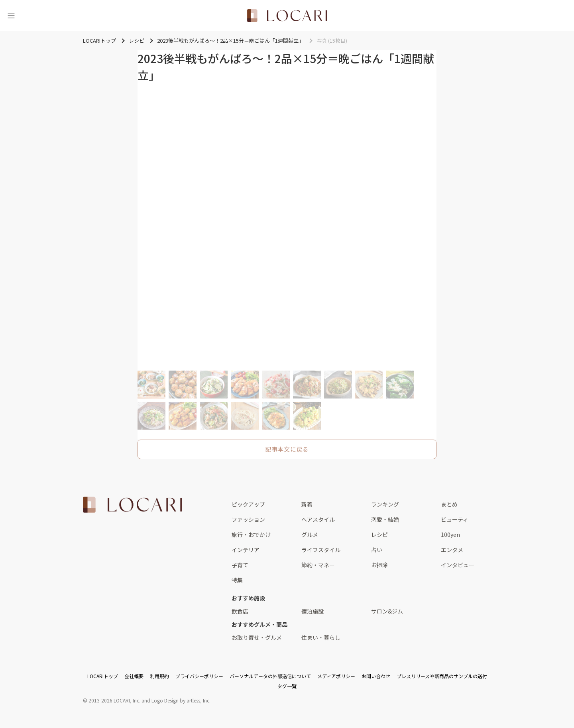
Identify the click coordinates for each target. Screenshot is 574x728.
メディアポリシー (336, 676)
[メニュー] (11, 16)
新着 (307, 504)
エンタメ (452, 550)
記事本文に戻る (287, 449)
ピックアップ (248, 504)
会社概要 (134, 676)
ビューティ (455, 519)
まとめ (449, 504)
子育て (240, 565)
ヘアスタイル (318, 519)
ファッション (248, 519)
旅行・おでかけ (251, 535)
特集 (237, 580)
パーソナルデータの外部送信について (270, 676)
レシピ (379, 535)
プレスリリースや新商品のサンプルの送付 (442, 676)
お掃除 (379, 565)
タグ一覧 (287, 686)
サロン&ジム (387, 611)
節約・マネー (318, 565)
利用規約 (159, 676)
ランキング (385, 504)
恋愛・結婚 (385, 519)
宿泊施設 (313, 611)
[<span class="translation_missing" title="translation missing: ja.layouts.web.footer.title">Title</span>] (132, 505)
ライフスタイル (321, 550)
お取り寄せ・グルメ (257, 637)
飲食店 (240, 611)
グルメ (310, 535)
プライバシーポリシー (199, 676)
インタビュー (458, 565)
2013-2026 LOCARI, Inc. (114, 700)
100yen (450, 535)
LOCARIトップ (103, 676)
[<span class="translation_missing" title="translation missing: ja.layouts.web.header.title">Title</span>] (287, 16)
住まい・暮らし (321, 637)
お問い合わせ (376, 676)
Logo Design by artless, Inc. (181, 700)
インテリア (246, 550)
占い (377, 550)
